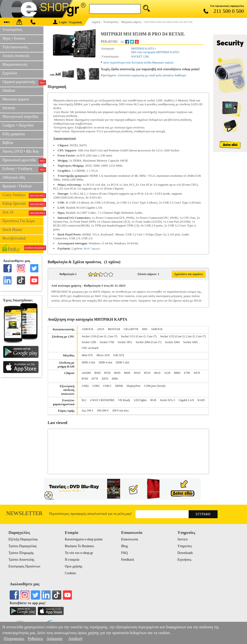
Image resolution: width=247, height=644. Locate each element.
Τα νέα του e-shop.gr (79, 553)
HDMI (119, 386)
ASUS (101, 329)
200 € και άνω (120, 410)
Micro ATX (103, 355)
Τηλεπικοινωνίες (15, 47)
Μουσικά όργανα (16, 99)
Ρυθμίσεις (35, 639)
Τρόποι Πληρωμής (21, 553)
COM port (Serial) (155, 386)
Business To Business (79, 546)
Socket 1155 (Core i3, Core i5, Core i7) (183, 336)
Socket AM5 (190, 342)
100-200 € (103, 410)
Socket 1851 (125, 342)
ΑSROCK (157, 329)
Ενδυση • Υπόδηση (23, 169)
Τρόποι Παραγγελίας (23, 546)
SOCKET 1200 (140, 57)
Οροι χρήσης (74, 566)
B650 (117, 373)
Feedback (128, 560)
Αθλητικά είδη (14, 177)
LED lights (140, 400)
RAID (201, 400)
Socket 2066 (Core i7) (149, 342)
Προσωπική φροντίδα (23, 161)
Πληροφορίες (14, 639)
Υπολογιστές (12, 30)
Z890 (115, 379)
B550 (107, 373)
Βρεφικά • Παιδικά (17, 186)
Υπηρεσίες (185, 546)
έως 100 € (88, 410)
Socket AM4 (172, 342)
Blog (124, 546)
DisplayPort (134, 386)
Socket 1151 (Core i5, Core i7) (139, 336)
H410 (137, 373)
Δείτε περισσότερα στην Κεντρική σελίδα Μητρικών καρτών (138, 63)
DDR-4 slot (105, 362)
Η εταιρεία (72, 560)
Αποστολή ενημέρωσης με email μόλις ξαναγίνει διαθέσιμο (152, 75)
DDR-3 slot (89, 362)
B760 (85, 379)
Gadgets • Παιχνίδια (18, 125)
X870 (105, 379)
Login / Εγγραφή (67, 22)
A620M (86, 373)
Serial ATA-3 (168, 400)
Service (183, 539)
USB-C (107, 386)
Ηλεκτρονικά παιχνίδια (20, 117)
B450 (97, 373)
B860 (177, 373)
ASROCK (88, 329)
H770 (95, 379)
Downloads (185, 553)
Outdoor (9, 90)
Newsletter (24, 513)
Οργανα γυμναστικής (23, 82)
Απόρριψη (54, 639)
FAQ (124, 553)
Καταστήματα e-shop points (84, 539)
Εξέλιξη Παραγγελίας (23, 539)
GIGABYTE (131, 329)
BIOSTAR (114, 329)
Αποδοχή (75, 639)
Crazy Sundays (23, 195)
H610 (157, 373)
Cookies (70, 573)
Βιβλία (8, 143)
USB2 (85, 386)
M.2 (84, 400)
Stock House (12, 230)
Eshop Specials (23, 204)
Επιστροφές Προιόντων (24, 566)
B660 (127, 373)
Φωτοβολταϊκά (14, 238)
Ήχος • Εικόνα (14, 38)
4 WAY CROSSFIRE (102, 400)
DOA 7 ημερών (92, 248)
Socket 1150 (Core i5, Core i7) (100, 336)
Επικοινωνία (130, 539)
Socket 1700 (107, 342)
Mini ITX (87, 355)
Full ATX (119, 355)
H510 (147, 373)
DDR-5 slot (123, 362)
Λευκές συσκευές (16, 56)
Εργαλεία (10, 73)
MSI (145, 329)
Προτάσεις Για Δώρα (19, 221)
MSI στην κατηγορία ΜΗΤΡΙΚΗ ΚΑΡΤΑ (155, 52)
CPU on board (90, 348)
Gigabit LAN (186, 400)
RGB (153, 400)
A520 (167, 373)
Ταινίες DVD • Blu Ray (21, 151)
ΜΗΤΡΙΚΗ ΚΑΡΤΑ (143, 49)
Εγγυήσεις (185, 560)
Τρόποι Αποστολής (21, 560)
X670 (197, 373)
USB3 (96, 386)
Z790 (187, 373)
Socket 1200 (89, 342)
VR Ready (124, 400)
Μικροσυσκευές (15, 64)
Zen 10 (23, 213)
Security (9, 108)
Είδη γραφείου (14, 134)
